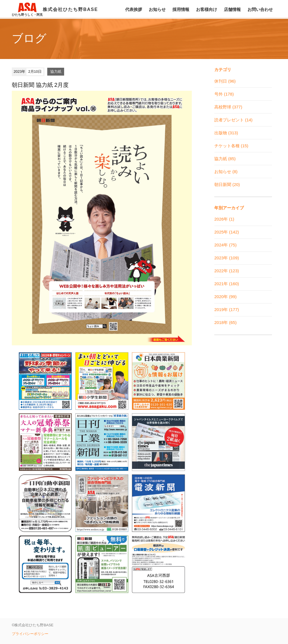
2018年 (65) (225, 322)
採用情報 (181, 9)
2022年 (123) (227, 271)
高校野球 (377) (228, 107)
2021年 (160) (227, 284)
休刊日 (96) (225, 81)
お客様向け (207, 9)
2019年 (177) (227, 309)
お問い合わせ (260, 9)
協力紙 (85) (225, 159)
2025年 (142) (227, 232)
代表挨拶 (134, 9)
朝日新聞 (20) (227, 184)
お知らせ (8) (226, 172)
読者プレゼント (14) (233, 120)
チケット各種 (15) (231, 146)
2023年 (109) (227, 258)
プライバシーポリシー (30, 634)
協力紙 (56, 72)
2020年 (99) (225, 297)
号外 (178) (224, 94)
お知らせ (157, 9)
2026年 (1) (224, 219)
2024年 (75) (225, 245)
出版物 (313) (226, 133)
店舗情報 (232, 9)
